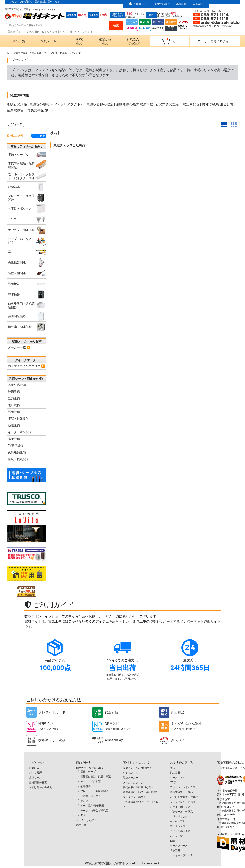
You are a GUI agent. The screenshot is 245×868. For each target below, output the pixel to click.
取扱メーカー (50, 41)
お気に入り (35, 768)
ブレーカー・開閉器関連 (94, 791)
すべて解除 (39, 136)
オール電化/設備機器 (92, 806)
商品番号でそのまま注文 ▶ (26, 366)
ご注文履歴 (35, 773)
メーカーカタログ (133, 782)
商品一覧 (19, 41)
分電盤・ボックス (91, 796)
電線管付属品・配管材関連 (27, 53)
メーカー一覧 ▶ (19, 347)
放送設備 (14, 425)
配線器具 (85, 786)
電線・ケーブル (89, 772)
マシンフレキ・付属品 (55, 53)
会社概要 (181, 4)
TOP (9, 53)
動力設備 (14, 398)
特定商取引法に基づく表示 (138, 787)
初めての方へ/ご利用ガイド (139, 768)
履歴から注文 (105, 41)
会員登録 (198, 4)
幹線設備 (14, 392)
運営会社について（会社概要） (141, 792)
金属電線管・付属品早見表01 (29, 110)
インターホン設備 (20, 432)
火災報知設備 (17, 452)
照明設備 (14, 412)
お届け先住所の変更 (41, 787)
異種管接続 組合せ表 (218, 104)
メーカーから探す (86, 820)
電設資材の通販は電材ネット (124, 863)
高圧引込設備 (17, 385)
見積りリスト (37, 778)
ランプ (84, 801)
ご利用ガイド (141, 4)
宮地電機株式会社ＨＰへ (231, 768)
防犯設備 (14, 439)
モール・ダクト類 (91, 781)
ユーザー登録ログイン (215, 41)
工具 (83, 815)
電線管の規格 (17, 104)
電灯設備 (14, 405)
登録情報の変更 (38, 782)
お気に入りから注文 (134, 41)
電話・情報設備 (18, 419)
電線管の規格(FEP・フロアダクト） (57, 104)
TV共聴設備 (16, 446)
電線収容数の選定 (100, 104)
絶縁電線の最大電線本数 (134, 104)
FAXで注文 (79, 41)
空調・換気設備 (18, 459)
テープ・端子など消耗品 (94, 811)
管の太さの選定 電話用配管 (177, 104)
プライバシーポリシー (136, 797)
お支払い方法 (162, 4)
